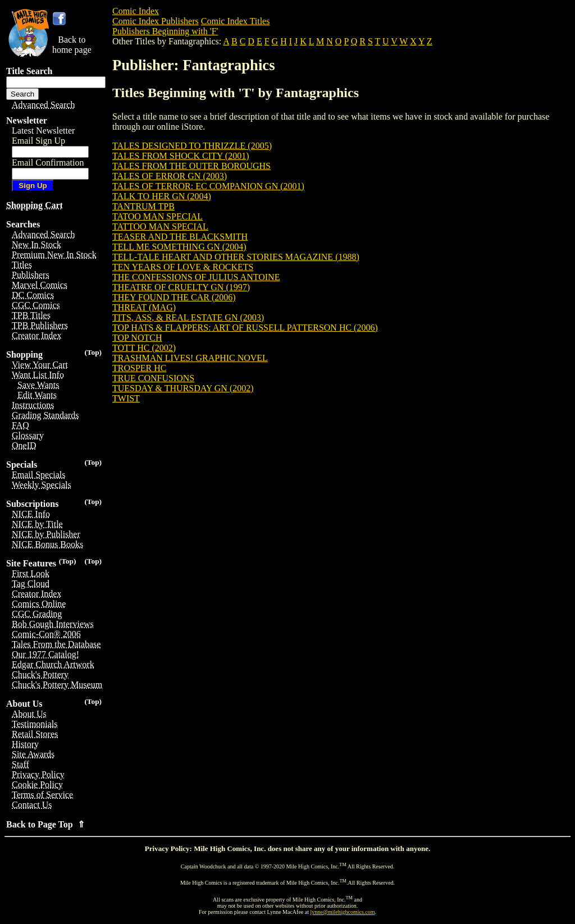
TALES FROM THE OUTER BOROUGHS (191, 166)
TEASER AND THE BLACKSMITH (180, 237)
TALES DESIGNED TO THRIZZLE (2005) (192, 146)
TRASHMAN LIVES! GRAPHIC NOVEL (190, 358)
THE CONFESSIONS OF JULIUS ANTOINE (196, 277)
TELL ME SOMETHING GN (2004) (179, 247)
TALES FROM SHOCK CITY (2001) (181, 156)
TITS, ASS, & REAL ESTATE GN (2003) (188, 317)
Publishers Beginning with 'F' (165, 31)
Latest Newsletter (43, 131)
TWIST (126, 398)
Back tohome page (72, 45)
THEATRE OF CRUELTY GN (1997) (181, 287)
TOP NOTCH (137, 338)
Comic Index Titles (236, 21)
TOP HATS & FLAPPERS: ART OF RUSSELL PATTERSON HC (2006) (245, 328)
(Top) (93, 352)
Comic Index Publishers (156, 21)
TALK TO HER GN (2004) (162, 196)
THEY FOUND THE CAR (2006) (174, 297)
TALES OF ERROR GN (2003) (170, 176)
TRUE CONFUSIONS (153, 378)
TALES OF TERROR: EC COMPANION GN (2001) (208, 186)
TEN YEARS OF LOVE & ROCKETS (183, 267)
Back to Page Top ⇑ (45, 824)
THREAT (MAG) (144, 307)
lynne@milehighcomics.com (343, 912)
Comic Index (136, 11)
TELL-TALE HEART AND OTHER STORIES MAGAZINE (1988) (236, 257)
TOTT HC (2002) (144, 348)
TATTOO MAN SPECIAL (160, 227)
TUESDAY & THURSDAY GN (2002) (183, 388)
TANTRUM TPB (143, 206)
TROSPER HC (139, 368)
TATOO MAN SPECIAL (158, 216)
